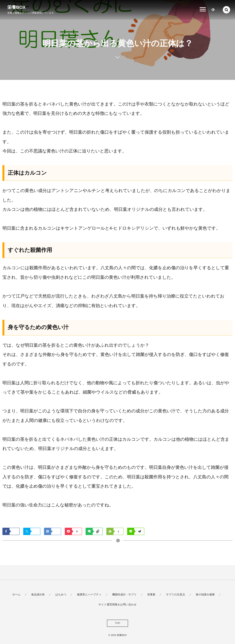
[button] (226, 10)
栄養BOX (17, 7)
